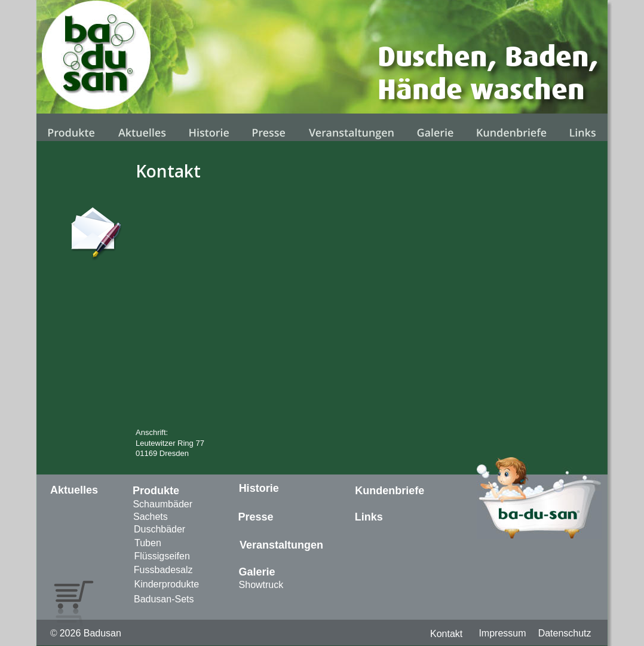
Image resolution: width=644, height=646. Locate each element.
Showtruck (261, 585)
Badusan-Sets (164, 599)
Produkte (156, 491)
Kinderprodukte (167, 584)
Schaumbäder (162, 504)
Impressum (502, 633)
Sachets (151, 517)
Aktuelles (74, 490)
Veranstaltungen (281, 545)
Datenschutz (565, 633)
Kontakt (446, 634)
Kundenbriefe (390, 491)
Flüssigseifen (162, 556)
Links (369, 517)
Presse (256, 517)
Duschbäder (160, 529)
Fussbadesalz (163, 570)
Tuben (148, 543)
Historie (259, 488)
